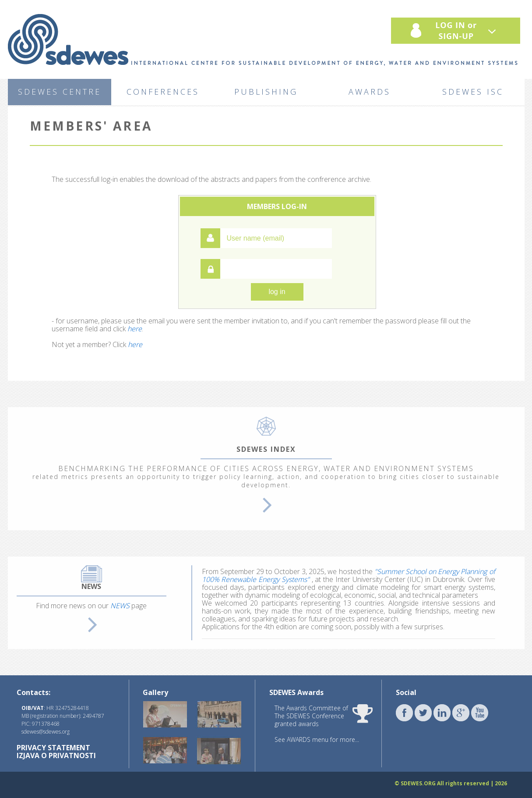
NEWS (120, 606)
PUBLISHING (266, 92)
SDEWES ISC (473, 92)
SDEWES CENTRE (60, 92)
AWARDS (370, 92)
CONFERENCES (163, 92)
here (135, 329)
